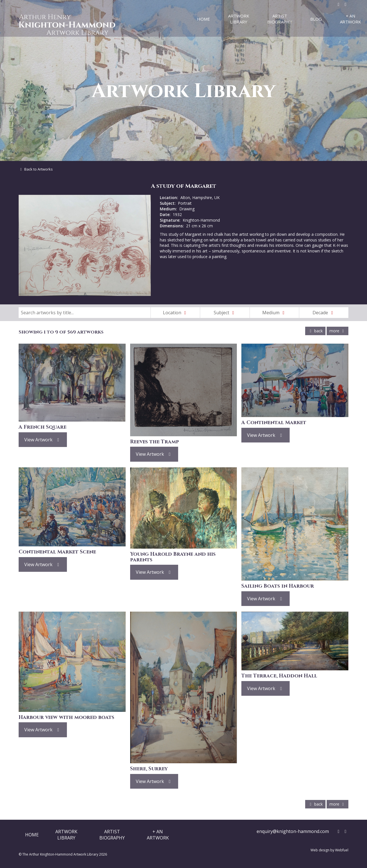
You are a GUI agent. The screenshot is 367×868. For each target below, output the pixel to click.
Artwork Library (239, 19)
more (337, 331)
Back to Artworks (36, 169)
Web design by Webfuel (329, 850)
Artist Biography (280, 19)
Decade (324, 313)
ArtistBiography (112, 835)
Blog (316, 19)
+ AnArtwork (158, 835)
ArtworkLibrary (66, 835)
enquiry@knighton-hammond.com (293, 831)
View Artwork (43, 440)
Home (204, 19)
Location (176, 313)
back (315, 331)
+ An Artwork (350, 19)
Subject (225, 313)
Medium (274, 313)
